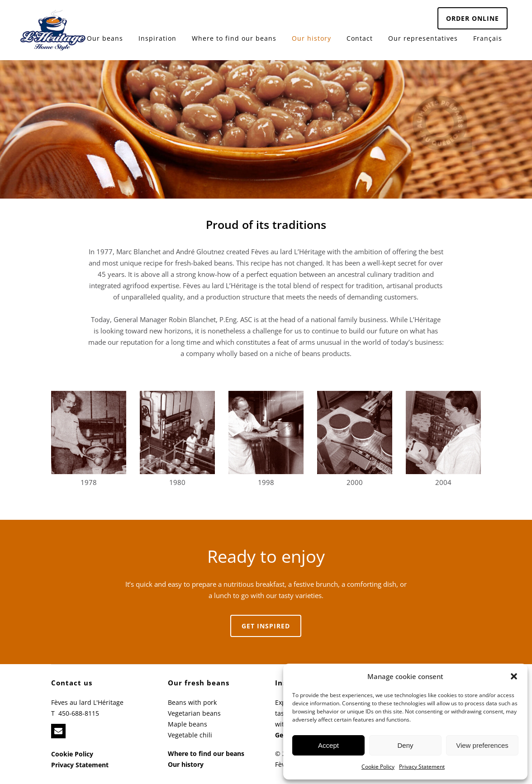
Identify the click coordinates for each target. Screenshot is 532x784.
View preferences (482, 745)
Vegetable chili (190, 735)
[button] (514, 676)
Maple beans (188, 724)
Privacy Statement (422, 767)
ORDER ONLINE (473, 18)
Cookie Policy (378, 767)
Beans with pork (192, 702)
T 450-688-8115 (75, 713)
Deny (405, 745)
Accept (328, 745)
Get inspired (266, 626)
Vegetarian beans (194, 713)
